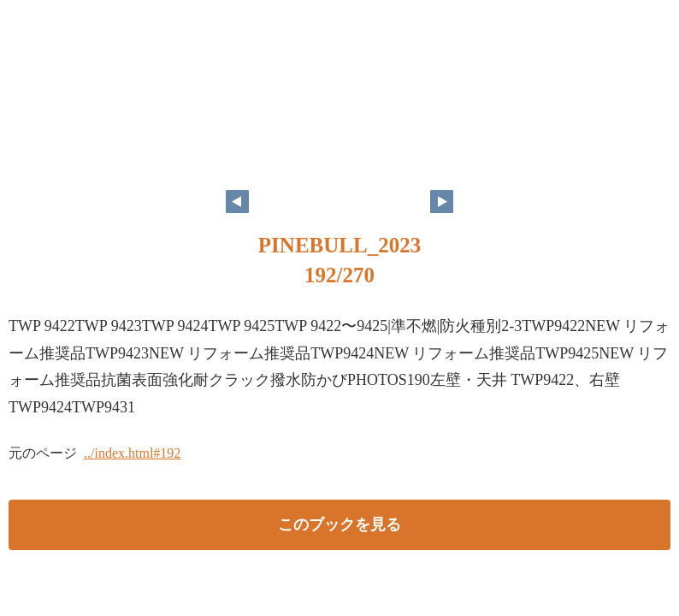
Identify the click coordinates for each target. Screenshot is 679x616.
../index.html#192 (132, 453)
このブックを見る (339, 524)
